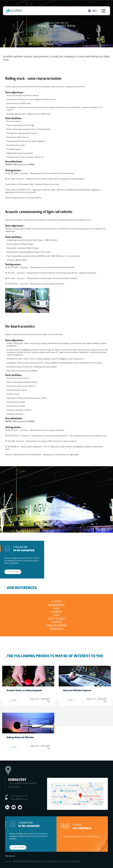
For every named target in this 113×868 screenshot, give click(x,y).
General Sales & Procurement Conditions (64, 862)
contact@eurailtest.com (19, 799)
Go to (14, 700)
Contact (8, 862)
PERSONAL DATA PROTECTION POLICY (29, 862)
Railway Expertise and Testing (82, 836)
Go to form (14, 572)
